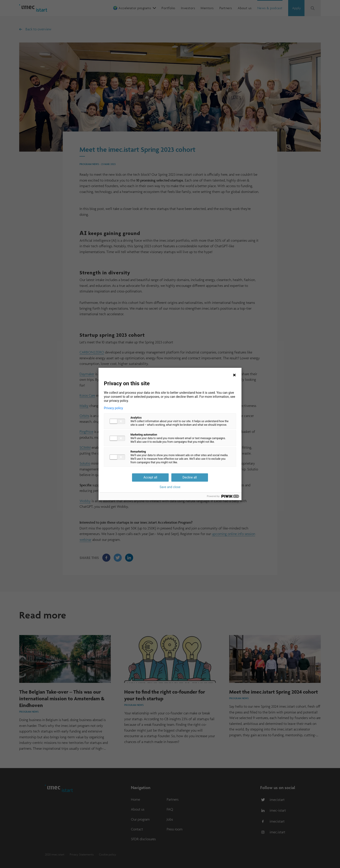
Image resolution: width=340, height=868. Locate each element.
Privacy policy (113, 408)
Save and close (170, 487)
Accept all (150, 477)
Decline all (190, 477)
